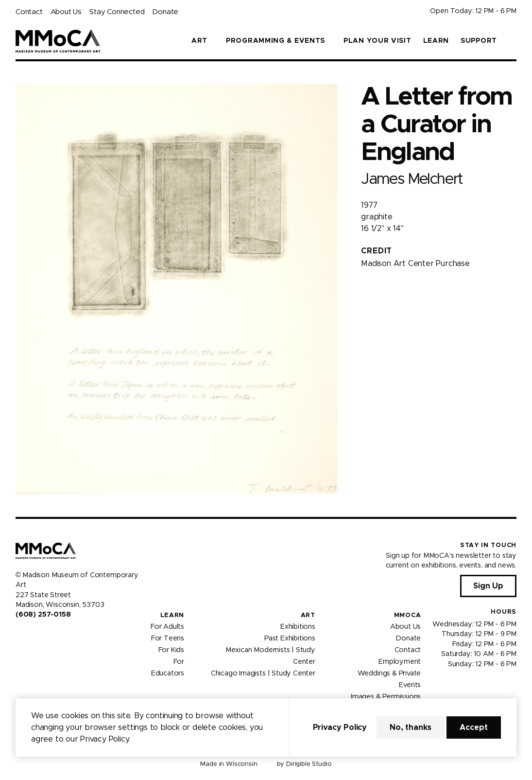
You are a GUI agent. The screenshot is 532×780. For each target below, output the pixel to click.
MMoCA (408, 615)
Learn (436, 41)
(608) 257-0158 (43, 615)
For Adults (167, 627)
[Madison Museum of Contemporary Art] (58, 41)
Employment (400, 662)
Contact (29, 12)
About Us (66, 12)
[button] (513, 41)
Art (308, 615)
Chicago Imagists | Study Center (263, 674)
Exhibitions (298, 627)
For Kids (172, 650)
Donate (165, 12)
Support (479, 41)
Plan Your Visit (378, 41)
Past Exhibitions (290, 638)
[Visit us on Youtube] (43, 636)
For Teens (168, 638)
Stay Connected (117, 12)
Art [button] (199, 41)
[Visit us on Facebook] (19, 636)
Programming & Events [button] (275, 41)
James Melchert (412, 179)
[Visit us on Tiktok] (54, 636)
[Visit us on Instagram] (31, 636)
